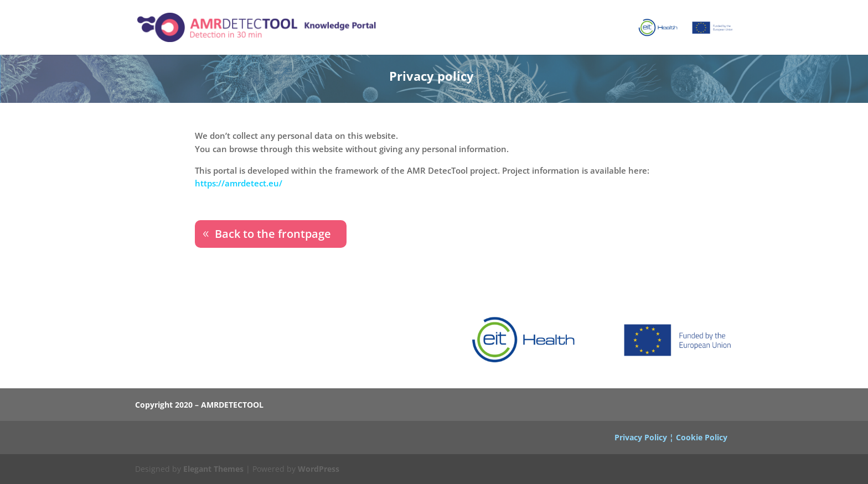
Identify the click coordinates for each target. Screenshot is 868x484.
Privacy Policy (641, 437)
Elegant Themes (213, 469)
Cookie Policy (702, 437)
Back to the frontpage (273, 234)
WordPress (319, 469)
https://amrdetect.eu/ (239, 183)
